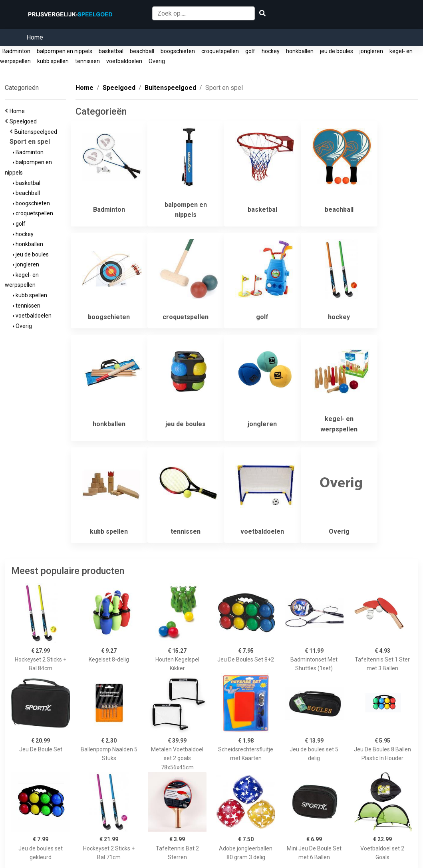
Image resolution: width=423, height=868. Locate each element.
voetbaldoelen (124, 61)
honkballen (300, 51)
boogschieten (178, 51)
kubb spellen (53, 61)
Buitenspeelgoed (37, 132)
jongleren (371, 51)
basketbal (111, 51)
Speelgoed (24, 121)
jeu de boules (337, 51)
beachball (142, 51)
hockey (271, 51)
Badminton (16, 51)
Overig (157, 61)
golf (250, 51)
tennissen (87, 61)
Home (35, 37)
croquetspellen (220, 51)
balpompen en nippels (65, 51)
